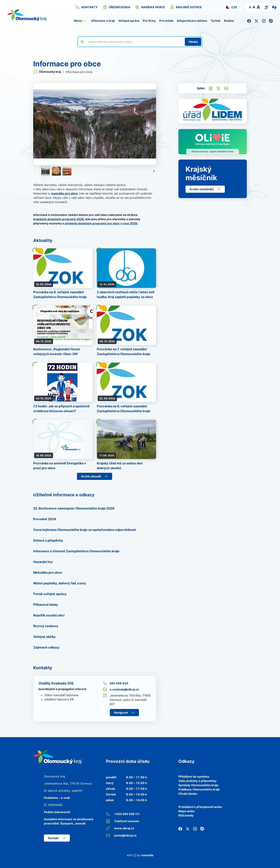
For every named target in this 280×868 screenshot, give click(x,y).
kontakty (87, 7)
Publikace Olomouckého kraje (199, 789)
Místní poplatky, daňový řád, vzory (60, 583)
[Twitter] (256, 21)
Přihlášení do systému (194, 777)
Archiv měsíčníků (205, 189)
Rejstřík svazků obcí (49, 615)
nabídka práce (150, 7)
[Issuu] (271, 21)
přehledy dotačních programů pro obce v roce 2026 (101, 223)
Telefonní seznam (122, 821)
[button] (233, 7)
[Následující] (154, 171)
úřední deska (116, 7)
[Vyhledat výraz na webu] (134, 42)
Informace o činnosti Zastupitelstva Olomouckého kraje (76, 551)
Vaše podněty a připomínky (197, 781)
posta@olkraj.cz (121, 835)
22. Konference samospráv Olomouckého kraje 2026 (74, 508)
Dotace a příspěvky (48, 540)
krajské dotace (186, 7)
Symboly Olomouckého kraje (198, 785)
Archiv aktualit (95, 476)
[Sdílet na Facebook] (211, 88)
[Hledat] (193, 42)
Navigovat (124, 713)
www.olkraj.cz (120, 828)
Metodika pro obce (48, 573)
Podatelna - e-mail (57, 798)
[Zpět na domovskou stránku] (31, 15)
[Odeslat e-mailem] (226, 88)
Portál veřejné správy (50, 594)
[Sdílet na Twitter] (218, 88)
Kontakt (57, 838)
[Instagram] (264, 21)
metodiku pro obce (64, 193)
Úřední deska (188, 794)
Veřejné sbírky (44, 637)
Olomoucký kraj (47, 72)
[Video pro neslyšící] (274, 7)
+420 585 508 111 (123, 814)
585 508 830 (115, 683)
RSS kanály (186, 815)
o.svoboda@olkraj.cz (121, 689)
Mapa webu (187, 811)
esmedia (147, 855)
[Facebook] (249, 21)
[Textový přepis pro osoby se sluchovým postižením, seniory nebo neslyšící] (266, 7)
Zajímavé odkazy (46, 647)
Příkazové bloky (46, 605)
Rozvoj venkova (46, 626)
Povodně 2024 (45, 519)
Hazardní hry (43, 562)
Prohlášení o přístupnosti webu (200, 807)
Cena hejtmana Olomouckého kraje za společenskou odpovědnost (85, 530)
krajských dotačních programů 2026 (59, 219)
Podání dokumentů (57, 812)
